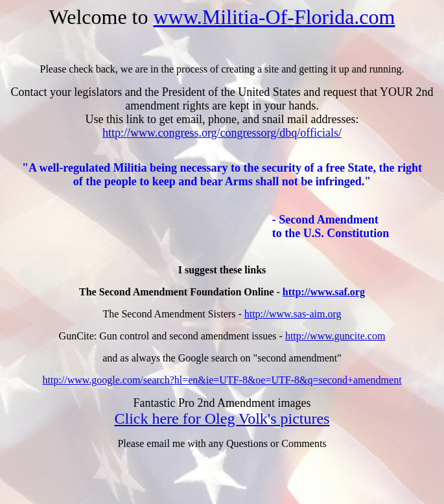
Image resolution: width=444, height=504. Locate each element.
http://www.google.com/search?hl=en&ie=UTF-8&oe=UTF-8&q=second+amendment (222, 380)
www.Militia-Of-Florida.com (274, 17)
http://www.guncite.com (335, 336)
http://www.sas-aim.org (293, 314)
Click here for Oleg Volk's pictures (222, 418)
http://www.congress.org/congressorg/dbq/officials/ (222, 133)
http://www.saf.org (324, 292)
